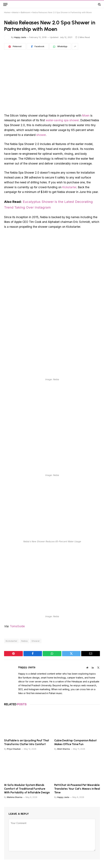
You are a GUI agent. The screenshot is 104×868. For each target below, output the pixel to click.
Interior (15, 12)
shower (41, 135)
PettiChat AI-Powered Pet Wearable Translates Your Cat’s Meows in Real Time (77, 789)
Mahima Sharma (15, 797)
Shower (36, 641)
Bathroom (25, 12)
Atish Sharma (63, 749)
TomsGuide (17, 626)
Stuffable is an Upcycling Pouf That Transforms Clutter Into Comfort (27, 742)
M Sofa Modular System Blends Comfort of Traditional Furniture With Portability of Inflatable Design (27, 789)
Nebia (24, 641)
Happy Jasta (20, 37)
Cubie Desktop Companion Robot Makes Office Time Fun (75, 742)
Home (7, 12)
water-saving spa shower (62, 120)
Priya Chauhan (14, 749)
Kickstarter (69, 187)
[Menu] (5, 4)
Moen (86, 115)
